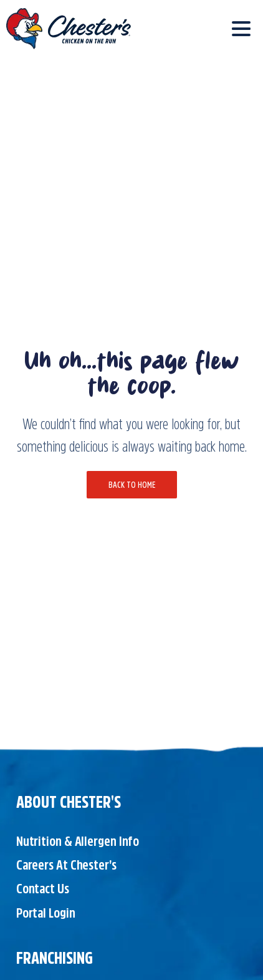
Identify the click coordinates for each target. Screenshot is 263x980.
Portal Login (46, 913)
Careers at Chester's (66, 865)
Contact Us (43, 888)
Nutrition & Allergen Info (78, 841)
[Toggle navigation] (241, 29)
